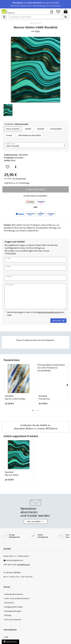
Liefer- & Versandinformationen (17, 598)
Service (7, 587)
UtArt (37, 31)
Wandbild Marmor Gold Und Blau (15, 397)
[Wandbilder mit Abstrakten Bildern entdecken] (35, 427)
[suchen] (66, 17)
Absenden (58, 321)
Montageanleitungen (12, 611)
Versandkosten (20, 179)
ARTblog (7, 615)
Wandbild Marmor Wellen (12, 474)
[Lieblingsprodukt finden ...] (36, 17)
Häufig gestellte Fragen (13, 607)
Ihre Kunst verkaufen (12, 620)
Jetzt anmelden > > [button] (35, 521)
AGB (6, 637)
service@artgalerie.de (14, 560)
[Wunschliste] (58, 11)
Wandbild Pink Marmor (44, 397)
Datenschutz (10, 642)
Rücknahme (9, 603)
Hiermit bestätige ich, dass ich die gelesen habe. (36, 314)
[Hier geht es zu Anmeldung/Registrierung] (52, 11)
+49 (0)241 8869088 (13, 573)
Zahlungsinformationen (13, 594)
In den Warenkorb (36, 189)
